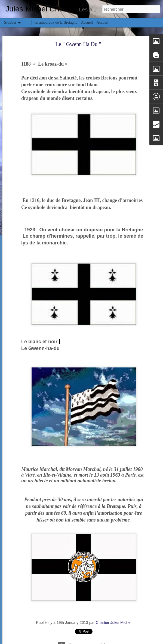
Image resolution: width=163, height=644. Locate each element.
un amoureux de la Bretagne (56, 22)
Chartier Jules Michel (114, 622)
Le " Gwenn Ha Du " (78, 44)
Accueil (87, 22)
